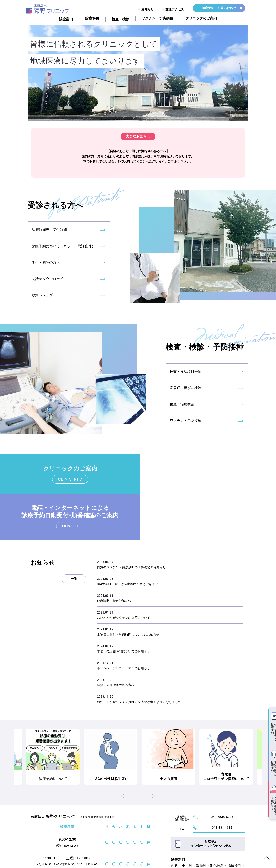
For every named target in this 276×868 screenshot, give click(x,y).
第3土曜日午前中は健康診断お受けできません (129, 545)
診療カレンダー (44, 309)
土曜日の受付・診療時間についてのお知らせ (128, 596)
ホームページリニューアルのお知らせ (124, 629)
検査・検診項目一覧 (186, 386)
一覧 (74, 540)
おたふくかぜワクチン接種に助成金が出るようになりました (139, 663)
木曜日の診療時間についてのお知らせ (124, 613)
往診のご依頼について (26, 740)
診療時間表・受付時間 (49, 243)
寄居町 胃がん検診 (186, 402)
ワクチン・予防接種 (186, 435)
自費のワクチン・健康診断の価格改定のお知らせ (131, 528)
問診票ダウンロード (48, 293)
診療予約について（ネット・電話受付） (63, 260)
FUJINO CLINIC (54, 858)
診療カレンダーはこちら (118, 846)
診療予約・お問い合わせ (219, 8)
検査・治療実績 (182, 418)
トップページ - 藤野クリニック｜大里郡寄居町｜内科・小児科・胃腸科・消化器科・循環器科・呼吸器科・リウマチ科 (49, 9)
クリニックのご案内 (69, 471)
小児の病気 (194, 740)
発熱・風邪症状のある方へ (116, 646)
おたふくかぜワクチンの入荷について (124, 579)
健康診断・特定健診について (117, 562)
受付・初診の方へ (46, 276)
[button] (126, 757)
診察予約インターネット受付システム (211, 812)
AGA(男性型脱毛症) (138, 740)
